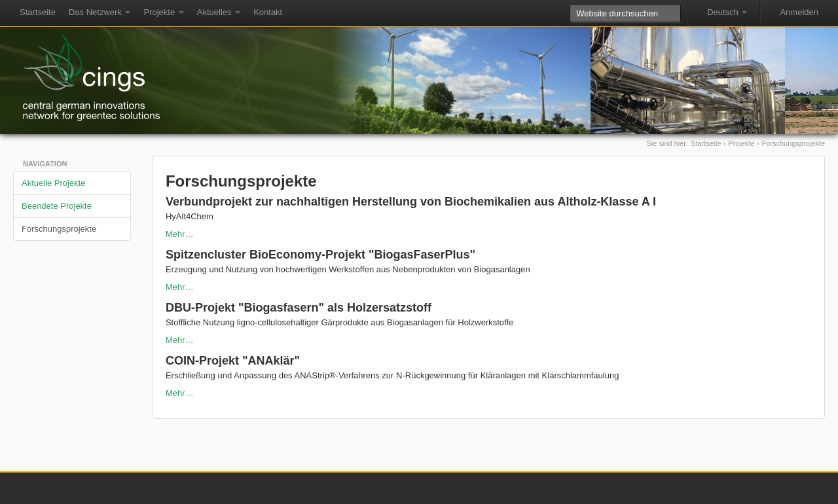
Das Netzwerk (100, 12)
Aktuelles (219, 12)
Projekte (163, 12)
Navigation (45, 164)
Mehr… (180, 234)
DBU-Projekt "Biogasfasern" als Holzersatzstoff (299, 308)
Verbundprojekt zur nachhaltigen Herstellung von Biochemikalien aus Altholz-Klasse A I (411, 202)
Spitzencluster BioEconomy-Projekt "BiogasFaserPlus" (320, 255)
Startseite (38, 12)
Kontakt (268, 12)
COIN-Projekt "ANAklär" (233, 361)
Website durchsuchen (569, 4)
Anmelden (799, 12)
